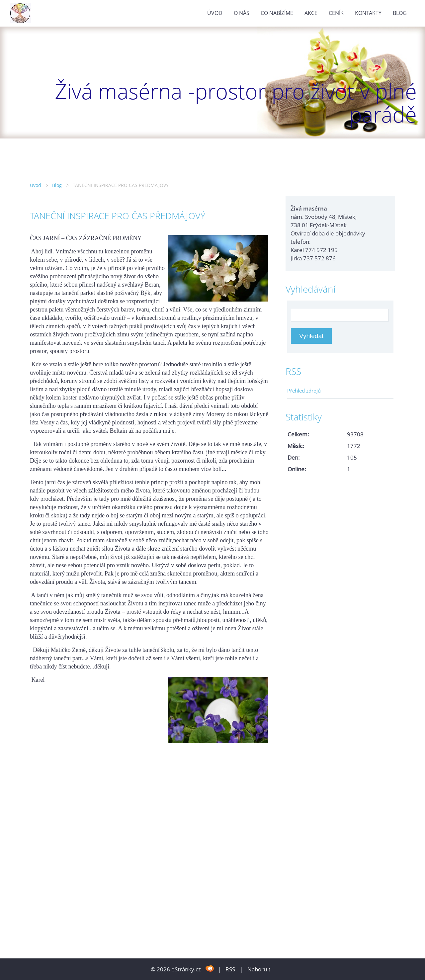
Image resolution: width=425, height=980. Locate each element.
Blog (400, 13)
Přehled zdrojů (304, 391)
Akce (311, 13)
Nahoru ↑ (259, 969)
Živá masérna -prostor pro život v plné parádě (236, 103)
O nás (242, 13)
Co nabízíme (277, 13)
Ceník (336, 13)
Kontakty (368, 13)
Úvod (215, 13)
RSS (230, 969)
